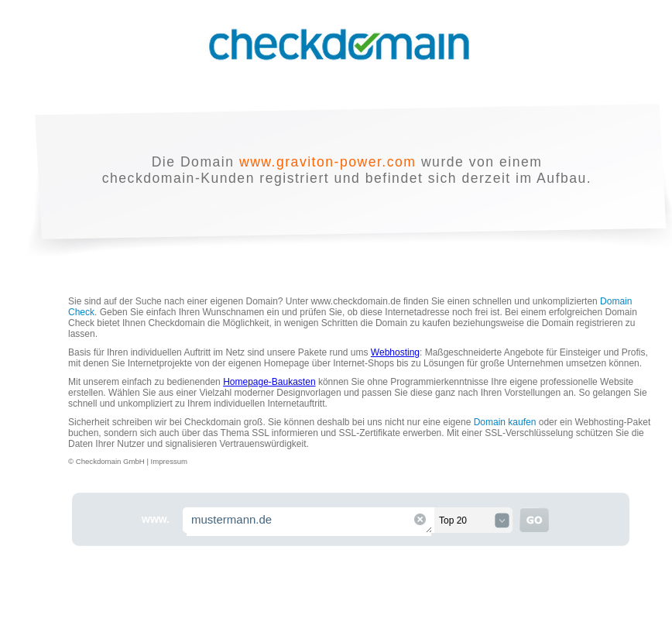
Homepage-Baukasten (269, 382)
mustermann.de (310, 522)
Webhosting (395, 352)
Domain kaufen (505, 422)
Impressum (169, 461)
